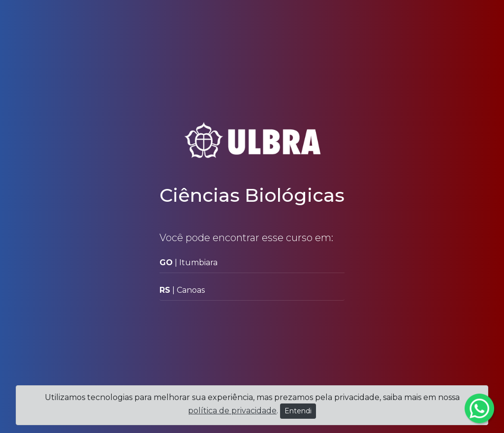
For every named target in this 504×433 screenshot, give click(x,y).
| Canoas (182, 290)
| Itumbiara (189, 263)
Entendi (298, 411)
